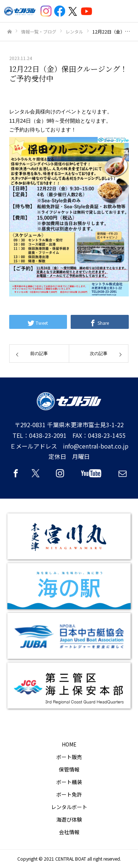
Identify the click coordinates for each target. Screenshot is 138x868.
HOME (69, 744)
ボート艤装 (69, 782)
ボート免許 (69, 794)
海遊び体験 (69, 819)
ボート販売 (69, 757)
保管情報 (69, 769)
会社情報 (69, 832)
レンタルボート (69, 807)
